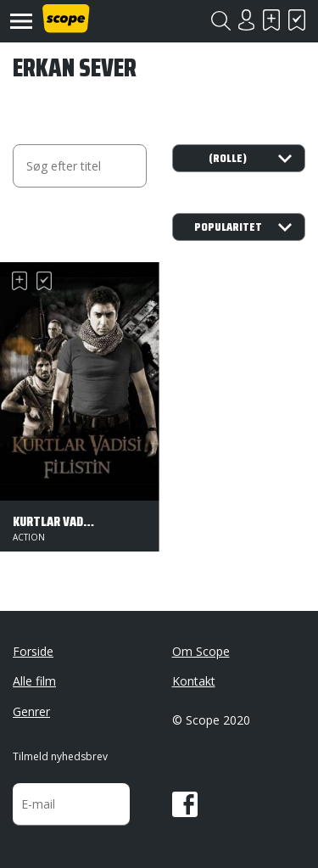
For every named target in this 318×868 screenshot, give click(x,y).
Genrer (31, 711)
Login (246, 20)
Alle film (34, 681)
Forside (33, 651)
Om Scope (201, 651)
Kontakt (194, 681)
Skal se (271, 20)
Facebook (185, 804)
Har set (297, 20)
